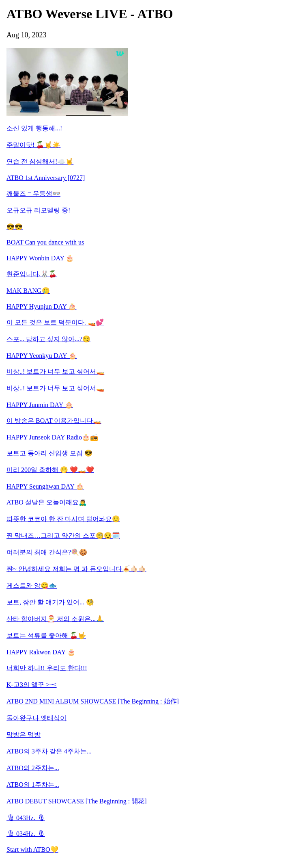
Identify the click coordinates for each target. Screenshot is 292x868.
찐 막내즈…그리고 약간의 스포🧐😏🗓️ (63, 536)
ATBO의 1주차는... (33, 785)
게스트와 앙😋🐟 (32, 586)
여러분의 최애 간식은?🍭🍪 (47, 552)
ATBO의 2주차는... (33, 768)
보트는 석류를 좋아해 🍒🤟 (46, 635)
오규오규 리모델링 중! (38, 210)
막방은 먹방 (24, 735)
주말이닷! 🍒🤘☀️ (33, 145)
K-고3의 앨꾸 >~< (32, 685)
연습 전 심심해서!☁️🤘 (40, 161)
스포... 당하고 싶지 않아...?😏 (48, 339)
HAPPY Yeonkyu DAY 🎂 (42, 356)
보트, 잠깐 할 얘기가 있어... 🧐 (50, 602)
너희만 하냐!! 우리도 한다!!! (47, 668)
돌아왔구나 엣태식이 (36, 718)
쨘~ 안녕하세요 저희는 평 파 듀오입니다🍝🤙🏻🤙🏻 (76, 569)
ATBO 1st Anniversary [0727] (46, 178)
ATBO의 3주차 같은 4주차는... (49, 751)
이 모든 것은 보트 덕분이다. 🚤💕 (55, 322)
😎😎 (15, 227)
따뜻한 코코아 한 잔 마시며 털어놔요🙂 (63, 519)
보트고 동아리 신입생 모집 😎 (49, 453)
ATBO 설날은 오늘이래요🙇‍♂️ (47, 502)
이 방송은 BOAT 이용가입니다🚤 (54, 421)
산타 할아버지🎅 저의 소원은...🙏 (55, 619)
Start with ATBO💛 (32, 850)
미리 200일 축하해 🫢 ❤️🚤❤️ (50, 470)
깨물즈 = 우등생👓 (33, 194)
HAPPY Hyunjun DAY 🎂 (41, 306)
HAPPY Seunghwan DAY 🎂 (45, 486)
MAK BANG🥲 (28, 291)
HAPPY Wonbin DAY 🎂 (40, 258)
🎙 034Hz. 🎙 (26, 834)
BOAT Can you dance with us (45, 242)
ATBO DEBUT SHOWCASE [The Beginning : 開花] (76, 801)
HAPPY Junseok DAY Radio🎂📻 (52, 437)
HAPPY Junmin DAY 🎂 (40, 405)
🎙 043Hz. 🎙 (26, 818)
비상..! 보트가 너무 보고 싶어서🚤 (55, 371)
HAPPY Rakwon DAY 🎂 (41, 652)
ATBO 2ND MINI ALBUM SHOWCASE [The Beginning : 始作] (93, 701)
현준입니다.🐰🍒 (32, 274)
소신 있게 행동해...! (34, 128)
